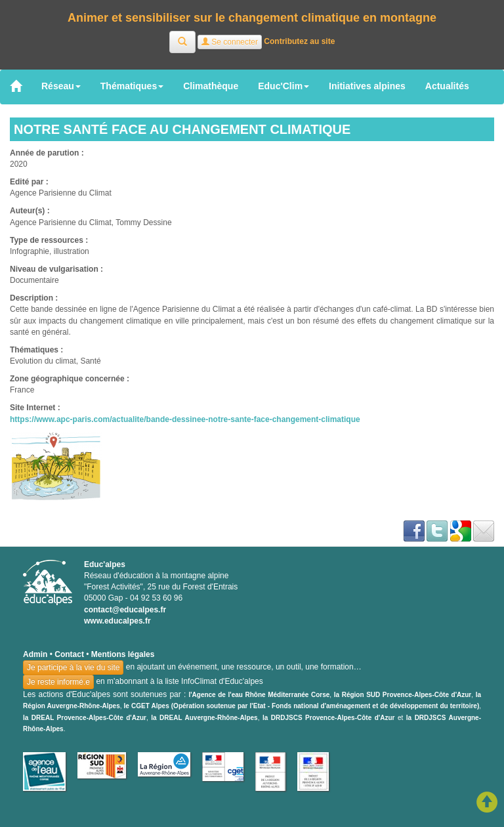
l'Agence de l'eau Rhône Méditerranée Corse (259, 695)
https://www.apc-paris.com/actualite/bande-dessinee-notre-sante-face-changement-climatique (185, 419)
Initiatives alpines (367, 86)
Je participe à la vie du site (73, 668)
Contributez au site (299, 41)
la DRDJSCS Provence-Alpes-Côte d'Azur (329, 718)
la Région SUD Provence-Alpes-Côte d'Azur (403, 695)
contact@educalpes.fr (125, 610)
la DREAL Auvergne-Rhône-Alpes (204, 718)
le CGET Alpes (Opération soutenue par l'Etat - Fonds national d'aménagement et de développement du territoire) (302, 706)
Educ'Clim (283, 86)
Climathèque (211, 86)
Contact (69, 654)
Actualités (447, 86)
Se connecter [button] (230, 42)
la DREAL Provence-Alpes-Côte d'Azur (85, 718)
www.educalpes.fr (117, 621)
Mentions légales (123, 654)
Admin (35, 654)
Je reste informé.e (58, 682)
